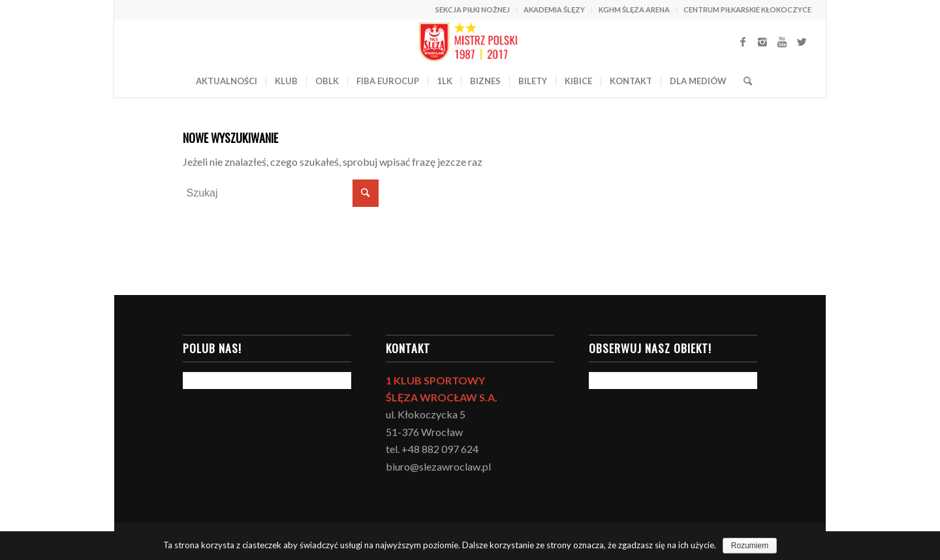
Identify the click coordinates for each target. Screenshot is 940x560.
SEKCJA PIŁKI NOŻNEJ (473, 9)
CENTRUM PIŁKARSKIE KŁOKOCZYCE (747, 9)
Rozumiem (750, 546)
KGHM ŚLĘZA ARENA (634, 9)
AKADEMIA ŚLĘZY (554, 9)
